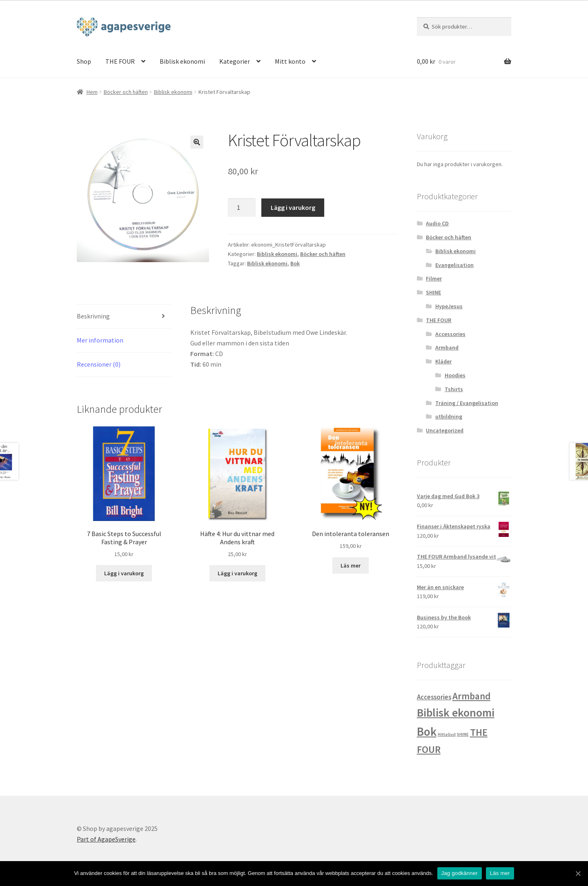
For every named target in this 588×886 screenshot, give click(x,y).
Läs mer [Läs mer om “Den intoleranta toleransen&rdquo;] (351, 565)
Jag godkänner (460, 873)
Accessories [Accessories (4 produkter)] (434, 697)
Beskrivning (93, 316)
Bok (295, 263)
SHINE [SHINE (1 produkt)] (463, 734)
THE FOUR (120, 61)
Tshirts (454, 389)
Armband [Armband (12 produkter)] (471, 696)
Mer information (100, 340)
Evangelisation (454, 265)
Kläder (443, 361)
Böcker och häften (126, 92)
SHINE (433, 292)
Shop (84, 61)
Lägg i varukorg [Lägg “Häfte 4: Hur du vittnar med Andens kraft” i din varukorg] (237, 573)
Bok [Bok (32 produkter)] (427, 731)
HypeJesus (449, 306)
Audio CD (437, 223)
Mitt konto (290, 61)
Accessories (450, 334)
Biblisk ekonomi (182, 61)
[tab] (124, 317)
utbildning (449, 416)
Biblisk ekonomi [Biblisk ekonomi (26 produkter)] (456, 712)
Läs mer (500, 873)
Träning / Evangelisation (467, 403)
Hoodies (455, 375)
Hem (92, 92)
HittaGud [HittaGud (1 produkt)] (447, 734)
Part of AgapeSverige (106, 839)
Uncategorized (445, 430)
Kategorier (235, 61)
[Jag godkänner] (578, 873)
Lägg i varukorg (293, 207)
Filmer (434, 278)
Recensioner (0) (99, 364)
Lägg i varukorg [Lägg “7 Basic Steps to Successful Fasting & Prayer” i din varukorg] (124, 573)
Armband (447, 347)
